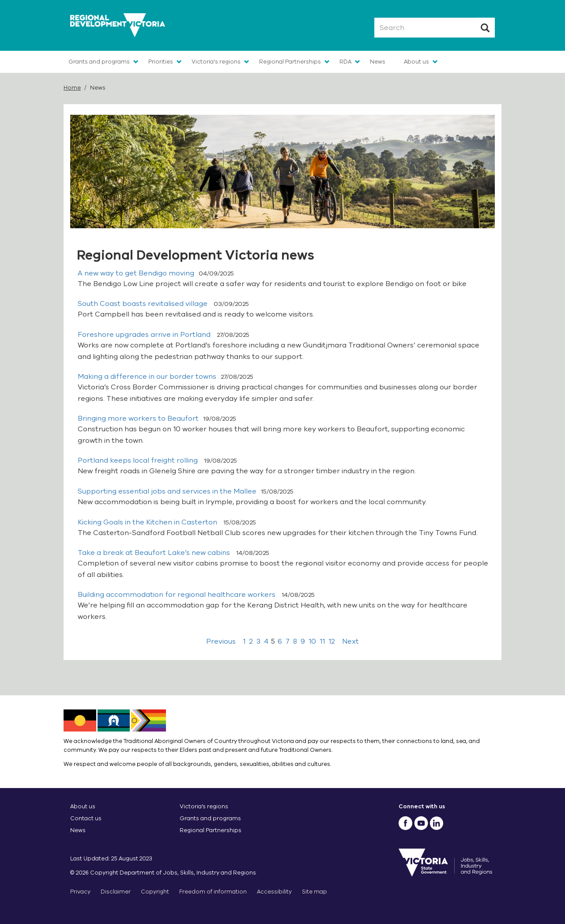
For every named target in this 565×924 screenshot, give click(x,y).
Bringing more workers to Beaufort (138, 419)
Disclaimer (116, 892)
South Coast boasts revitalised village (143, 304)
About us (416, 62)
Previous (221, 641)
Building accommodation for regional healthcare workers (177, 595)
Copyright (155, 892)
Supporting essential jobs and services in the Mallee (167, 491)
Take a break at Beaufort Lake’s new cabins (155, 553)
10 (312, 641)
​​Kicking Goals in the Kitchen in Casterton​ (148, 522)
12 (332, 641)
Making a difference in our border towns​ (147, 377)
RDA (345, 62)
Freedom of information (213, 892)
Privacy (80, 892)
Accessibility (274, 892)
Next (350, 641)
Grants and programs (99, 62)
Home (72, 88)
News (378, 62)
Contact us (86, 818)
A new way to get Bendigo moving (136, 273)
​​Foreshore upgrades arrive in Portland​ (145, 335)
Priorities (161, 62)
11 (322, 641)
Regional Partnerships (290, 62)
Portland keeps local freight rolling (139, 460)
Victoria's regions (216, 62)
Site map (315, 892)
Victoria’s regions (204, 806)
